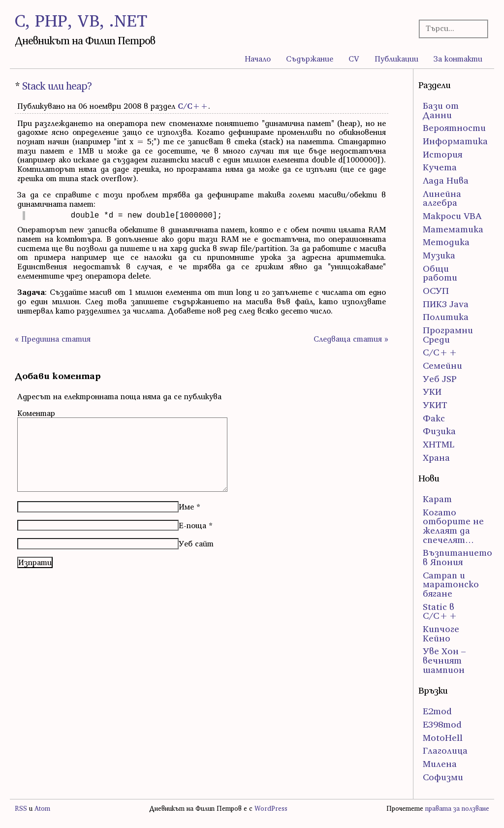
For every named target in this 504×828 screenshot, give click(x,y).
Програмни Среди (448, 335)
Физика (439, 431)
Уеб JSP (440, 379)
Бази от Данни (441, 110)
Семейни (442, 366)
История (442, 154)
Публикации (396, 59)
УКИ (432, 392)
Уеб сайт (196, 543)
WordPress (271, 809)
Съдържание (310, 59)
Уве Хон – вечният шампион (444, 660)
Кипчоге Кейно (441, 634)
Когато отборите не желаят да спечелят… (453, 526)
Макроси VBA (452, 216)
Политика (446, 317)
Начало (258, 59)
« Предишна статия (53, 339)
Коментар (36, 413)
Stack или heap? (57, 86)
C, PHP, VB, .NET (81, 20)
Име (186, 507)
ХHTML (439, 444)
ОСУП (436, 291)
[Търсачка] (451, 28)
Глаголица (445, 750)
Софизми (443, 777)
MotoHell (443, 738)
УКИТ (435, 405)
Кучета (440, 167)
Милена (440, 764)
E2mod (437, 711)
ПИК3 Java (446, 304)
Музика (439, 255)
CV (354, 59)
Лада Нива (446, 180)
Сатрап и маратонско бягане (451, 584)
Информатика (455, 141)
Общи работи (440, 273)
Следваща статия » (351, 339)
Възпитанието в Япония (457, 557)
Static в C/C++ (440, 611)
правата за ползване (457, 809)
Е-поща (192, 525)
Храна (436, 458)
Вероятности (454, 128)
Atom (42, 809)
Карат (437, 499)
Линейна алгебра (442, 198)
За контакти (458, 59)
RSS (21, 809)
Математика (453, 229)
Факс (434, 418)
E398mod (442, 724)
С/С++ (193, 106)
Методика (446, 242)
